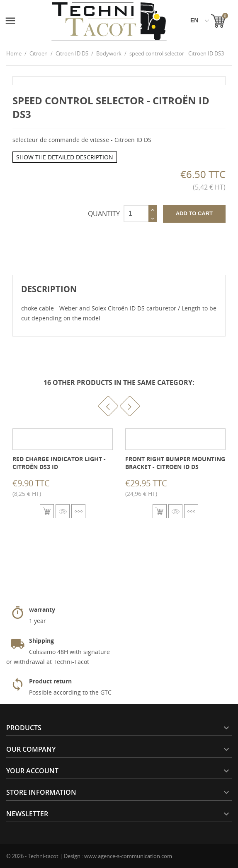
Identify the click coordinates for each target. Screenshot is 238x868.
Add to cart (194, 213)
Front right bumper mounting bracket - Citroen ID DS (175, 463)
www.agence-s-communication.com (128, 856)
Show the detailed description (65, 157)
